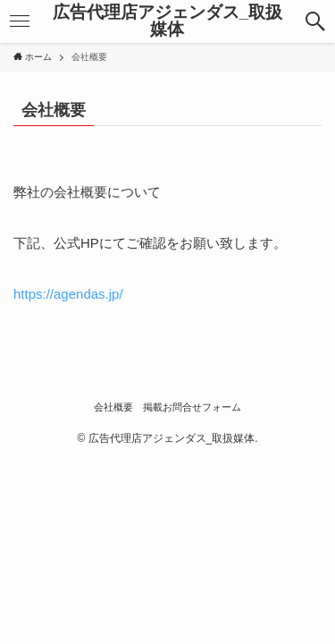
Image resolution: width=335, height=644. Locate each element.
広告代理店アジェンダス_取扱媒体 (167, 21)
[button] (315, 21)
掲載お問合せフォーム (192, 407)
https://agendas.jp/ (68, 294)
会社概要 (113, 407)
